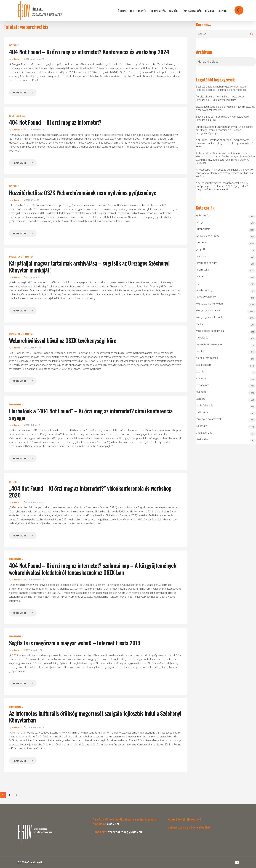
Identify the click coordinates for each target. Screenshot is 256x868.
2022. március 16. (33, 277)
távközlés (201, 392)
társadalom (202, 385)
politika (200, 351)
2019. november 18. (34, 580)
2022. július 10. (32, 200)
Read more (20, 92)
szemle (200, 372)
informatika (16, 404)
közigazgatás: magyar (21, 257)
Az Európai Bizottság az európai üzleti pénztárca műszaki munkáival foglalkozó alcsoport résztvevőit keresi (225, 143)
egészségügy (203, 215)
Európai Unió (203, 229)
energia (200, 222)
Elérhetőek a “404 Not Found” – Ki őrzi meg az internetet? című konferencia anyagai (91, 414)
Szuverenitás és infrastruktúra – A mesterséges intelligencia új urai (222, 118)
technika (201, 399)
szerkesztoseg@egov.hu (125, 832)
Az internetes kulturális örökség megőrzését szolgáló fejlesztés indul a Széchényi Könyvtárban (95, 717)
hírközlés (201, 256)
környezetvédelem (206, 297)
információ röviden (207, 263)
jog (198, 283)
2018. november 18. (34, 728)
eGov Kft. (113, 824)
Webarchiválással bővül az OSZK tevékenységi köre (63, 340)
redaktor (16, 59)
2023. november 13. (34, 130)
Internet (14, 45)
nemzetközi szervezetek (209, 344)
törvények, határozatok (209, 419)
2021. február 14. (33, 348)
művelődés (202, 338)
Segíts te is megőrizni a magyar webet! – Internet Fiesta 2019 (75, 643)
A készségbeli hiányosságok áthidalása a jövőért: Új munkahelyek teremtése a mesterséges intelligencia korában (225, 173)
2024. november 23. (34, 59)
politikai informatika (207, 358)
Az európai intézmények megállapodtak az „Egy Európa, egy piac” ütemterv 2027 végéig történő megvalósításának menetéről (222, 186)
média (199, 324)
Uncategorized (17, 116)
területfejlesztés (205, 406)
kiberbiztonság (204, 290)
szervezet (201, 378)
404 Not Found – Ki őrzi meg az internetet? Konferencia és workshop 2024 (89, 52)
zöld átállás (202, 440)
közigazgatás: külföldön (209, 304)
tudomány (202, 426)
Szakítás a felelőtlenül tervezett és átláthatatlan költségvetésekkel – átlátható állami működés (222, 88)
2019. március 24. (33, 650)
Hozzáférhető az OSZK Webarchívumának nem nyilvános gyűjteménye (83, 193)
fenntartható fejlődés (207, 236)
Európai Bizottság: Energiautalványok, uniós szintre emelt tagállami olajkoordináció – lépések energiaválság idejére (224, 130)
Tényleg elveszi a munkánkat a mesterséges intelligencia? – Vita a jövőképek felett (220, 98)
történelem (202, 412)
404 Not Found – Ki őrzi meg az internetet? (55, 122)
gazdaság (202, 242)
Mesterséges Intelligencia (226, 332)
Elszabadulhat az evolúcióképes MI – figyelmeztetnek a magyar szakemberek (225, 108)
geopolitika (202, 249)
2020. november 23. (34, 502)
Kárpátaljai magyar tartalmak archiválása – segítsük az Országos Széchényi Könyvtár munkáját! (89, 266)
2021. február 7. (32, 425)
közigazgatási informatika (210, 317)
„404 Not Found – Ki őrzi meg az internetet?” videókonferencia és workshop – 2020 (93, 492)
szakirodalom (204, 365)
